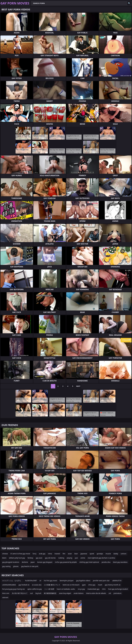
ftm (64, 554)
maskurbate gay (93, 589)
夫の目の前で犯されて (20, 593)
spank (92, 554)
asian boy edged (65, 593)
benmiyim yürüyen (67, 581)
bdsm (4, 558)
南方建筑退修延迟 (50, 593)
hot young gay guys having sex (14, 589)
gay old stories (50, 558)
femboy (30, 558)
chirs (104, 589)
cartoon (123, 554)
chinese (5, 554)
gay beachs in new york (30, 566)
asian (70, 554)
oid (110, 593)
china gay (92, 585)
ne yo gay (81, 589)
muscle (108, 554)
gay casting (6, 566)
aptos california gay (35, 589)
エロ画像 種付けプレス (52, 585)
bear (76, 554)
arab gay (42, 554)
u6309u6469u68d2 (9, 585)
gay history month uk (113, 585)
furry (34, 554)
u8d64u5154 (117, 581)
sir (40, 581)
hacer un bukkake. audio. (66, 589)
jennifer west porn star (101, 581)
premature (117, 593)
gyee (84, 585)
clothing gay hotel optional (89, 562)
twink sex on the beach (71, 585)
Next (78, 386)
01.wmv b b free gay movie (20, 554)
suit (31, 593)
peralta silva (106, 562)
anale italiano (79, 593)
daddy (116, 554)
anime (83, 558)
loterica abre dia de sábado (96, 593)
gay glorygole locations (11, 562)
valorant (5, 597)
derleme (25, 562)
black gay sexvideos (120, 562)
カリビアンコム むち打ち (12, 581)
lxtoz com (6, 593)
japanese (84, 554)
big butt (38, 593)
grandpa (100, 554)
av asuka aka (37, 585)
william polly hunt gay (17, 558)
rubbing (61, 558)
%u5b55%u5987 (31, 581)
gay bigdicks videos (83, 581)
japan (33, 562)
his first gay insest (50, 581)
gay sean (39, 558)
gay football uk (24, 585)
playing (70, 558)
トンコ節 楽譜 (49, 589)
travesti (57, 554)
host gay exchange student (118, 589)
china (50, 554)
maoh (100, 585)
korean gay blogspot (45, 562)
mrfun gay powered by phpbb (66, 562)
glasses (16, 566)
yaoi (76, 558)
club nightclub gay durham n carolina (101, 558)
